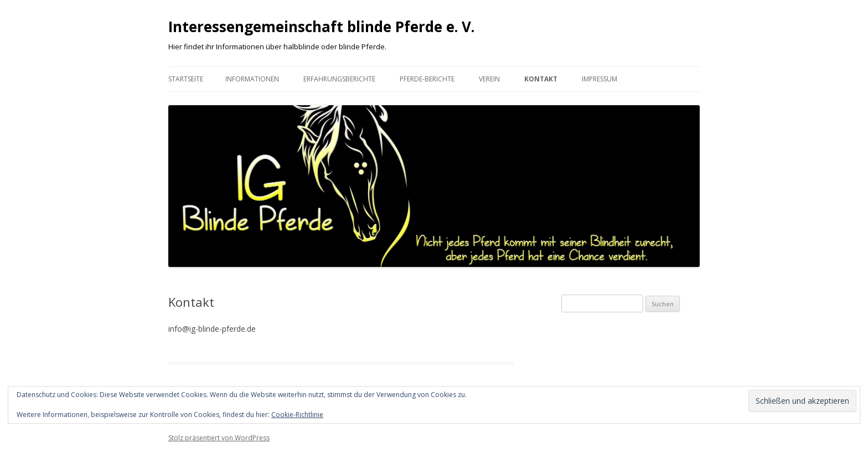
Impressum (600, 79)
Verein (489, 79)
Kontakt (541, 79)
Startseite (186, 79)
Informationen (252, 79)
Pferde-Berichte (427, 79)
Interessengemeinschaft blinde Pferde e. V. (321, 27)
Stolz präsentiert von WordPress (219, 438)
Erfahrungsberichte (339, 79)
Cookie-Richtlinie (297, 415)
